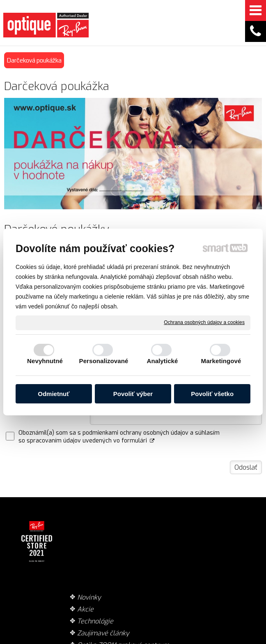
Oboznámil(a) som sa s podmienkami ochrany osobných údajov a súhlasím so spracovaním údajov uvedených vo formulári (119, 437)
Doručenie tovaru (164, 526)
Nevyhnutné (45, 361)
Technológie (98, 546)
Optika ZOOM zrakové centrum (100, 587)
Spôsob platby (170, 543)
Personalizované (104, 361)
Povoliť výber (133, 394)
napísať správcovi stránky (138, 632)
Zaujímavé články (95, 562)
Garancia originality (164, 579)
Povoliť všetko (212, 394)
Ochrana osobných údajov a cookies (204, 322)
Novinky (92, 522)
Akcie (88, 534)
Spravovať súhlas (131, 640)
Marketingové (221, 361)
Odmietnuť (54, 394)
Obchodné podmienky (165, 559)
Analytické (162, 361)
